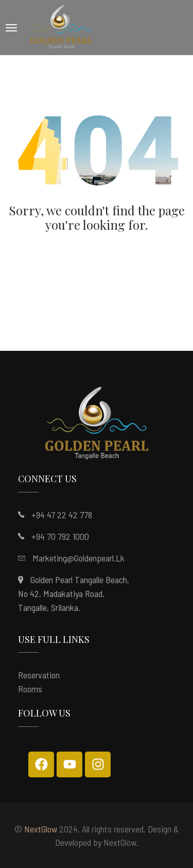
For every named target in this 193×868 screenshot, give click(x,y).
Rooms (30, 689)
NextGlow (41, 829)
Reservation (39, 675)
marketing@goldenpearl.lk (78, 558)
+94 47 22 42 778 (62, 515)
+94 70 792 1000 (60, 536)
